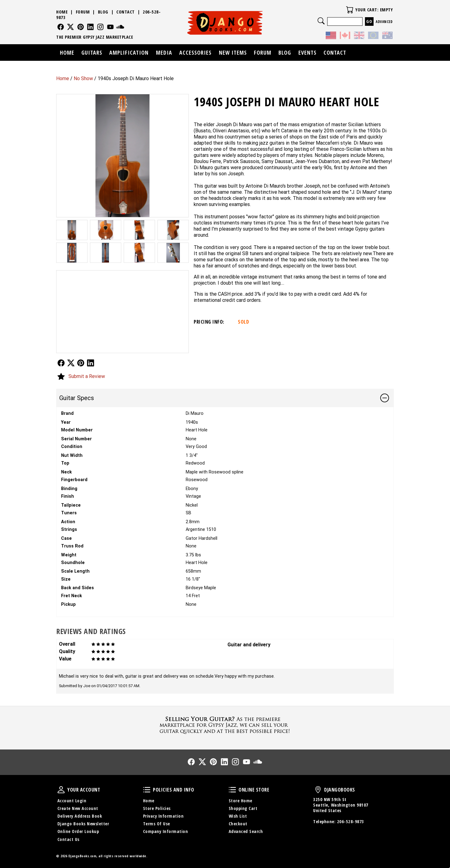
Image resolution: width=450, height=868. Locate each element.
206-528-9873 (351, 821)
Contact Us (68, 839)
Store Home (241, 801)
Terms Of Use (157, 824)
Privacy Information (163, 816)
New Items (233, 53)
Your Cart (350, 10)
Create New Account (78, 808)
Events (307, 53)
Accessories (195, 53)
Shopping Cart (243, 808)
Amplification (129, 53)
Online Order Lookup (78, 831)
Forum (83, 12)
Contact (126, 12)
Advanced (384, 22)
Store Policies (157, 808)
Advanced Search (246, 831)
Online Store (232, 790)
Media (164, 53)
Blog (103, 12)
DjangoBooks (318, 790)
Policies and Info (147, 790)
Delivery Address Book (80, 816)
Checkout (238, 824)
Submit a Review (87, 376)
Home (63, 78)
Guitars (92, 53)
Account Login (72, 801)
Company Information (166, 831)
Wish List (238, 816)
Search (321, 21)
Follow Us (61, 363)
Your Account (61, 790)
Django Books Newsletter (83, 824)
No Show (83, 78)
